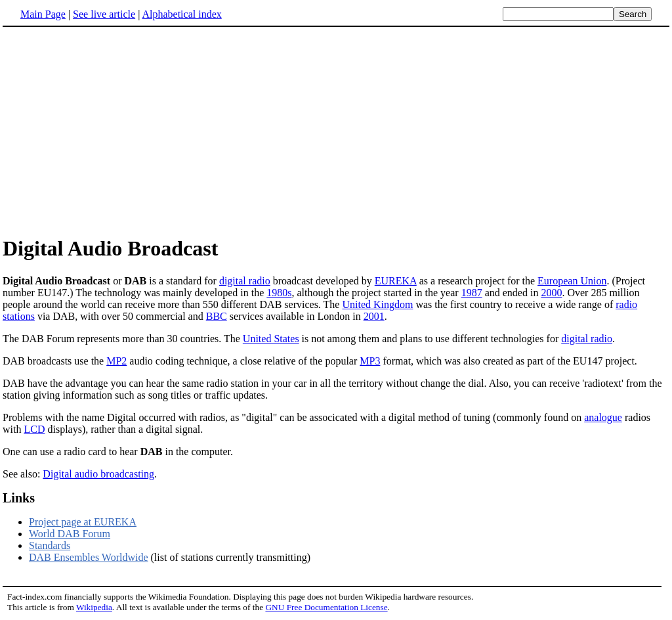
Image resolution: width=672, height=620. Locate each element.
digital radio (245, 281)
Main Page (43, 14)
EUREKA (396, 281)
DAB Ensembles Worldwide (89, 557)
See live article (104, 14)
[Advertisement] (336, 131)
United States (271, 339)
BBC (217, 316)
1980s (279, 293)
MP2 (116, 361)
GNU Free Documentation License (326, 607)
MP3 (370, 361)
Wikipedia (94, 607)
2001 (374, 316)
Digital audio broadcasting (98, 474)
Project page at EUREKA (83, 522)
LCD (34, 429)
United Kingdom (377, 304)
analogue (603, 417)
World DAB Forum (70, 534)
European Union (572, 281)
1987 (472, 293)
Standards (50, 545)
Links (19, 498)
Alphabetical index (181, 14)
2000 (551, 293)
